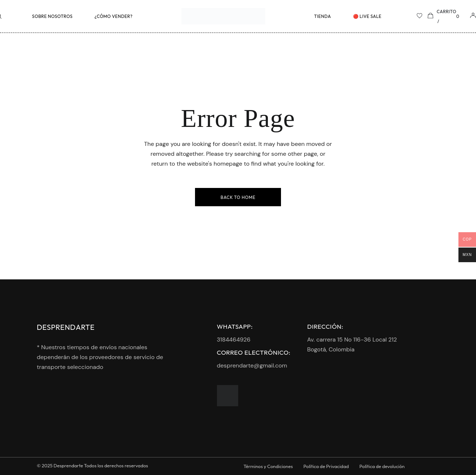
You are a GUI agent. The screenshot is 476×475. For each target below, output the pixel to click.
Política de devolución (382, 466)
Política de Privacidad (326, 466)
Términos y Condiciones (268, 466)
